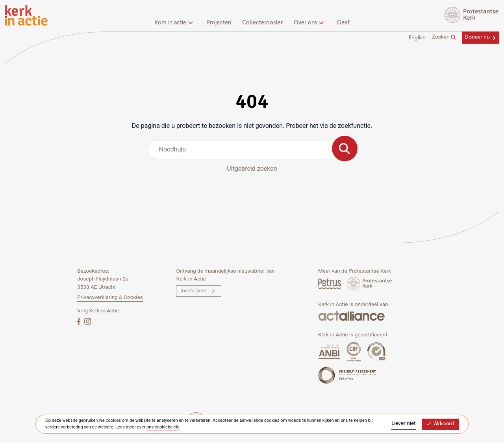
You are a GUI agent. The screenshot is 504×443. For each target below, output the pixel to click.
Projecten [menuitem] (219, 23)
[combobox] (252, 150)
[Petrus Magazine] (330, 283)
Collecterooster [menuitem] (262, 23)
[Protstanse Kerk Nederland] (370, 283)
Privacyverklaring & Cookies (110, 297)
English (417, 38)
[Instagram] (88, 321)
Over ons (308, 23)
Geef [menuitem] (343, 23)
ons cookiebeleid (163, 427)
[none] (175, 24)
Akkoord (440, 424)
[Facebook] (80, 321)
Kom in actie (173, 23)
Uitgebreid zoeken (252, 169)
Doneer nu (477, 37)
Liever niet (404, 424)
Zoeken (444, 37)
